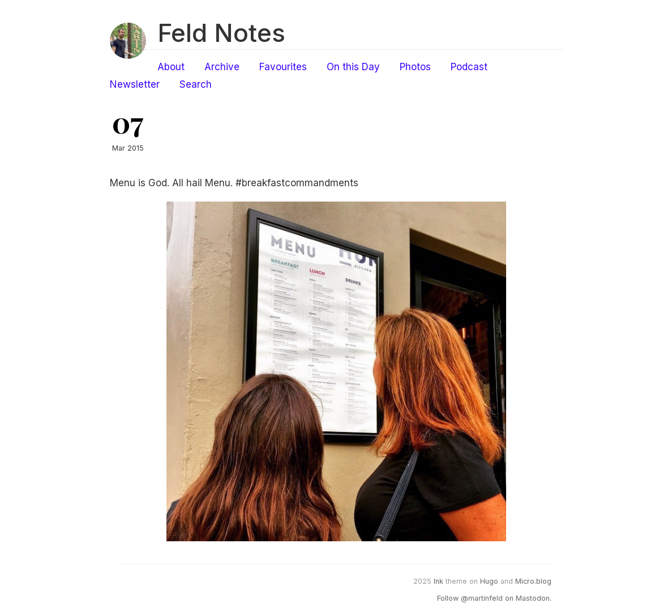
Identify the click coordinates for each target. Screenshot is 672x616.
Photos (415, 67)
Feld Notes (221, 33)
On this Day (353, 67)
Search (196, 84)
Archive (222, 67)
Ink (438, 581)
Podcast (469, 67)
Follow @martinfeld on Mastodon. (494, 598)
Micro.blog (533, 581)
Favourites (283, 67)
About (171, 67)
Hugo (489, 581)
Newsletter (135, 84)
